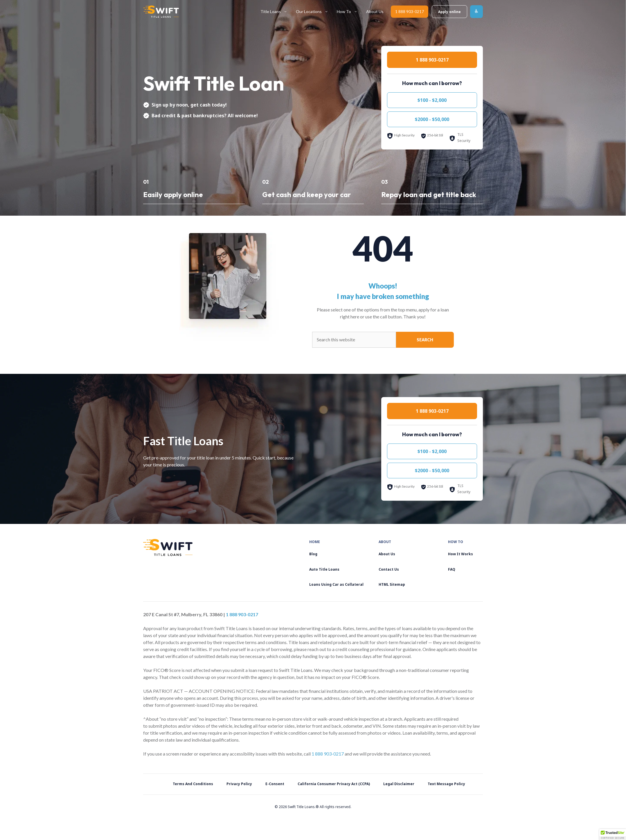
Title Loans (276, 12)
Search (425, 340)
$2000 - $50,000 (432, 119)
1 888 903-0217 (410, 11)
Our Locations (314, 12)
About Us (375, 11)
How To (349, 12)
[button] (613, 834)
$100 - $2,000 (432, 100)
